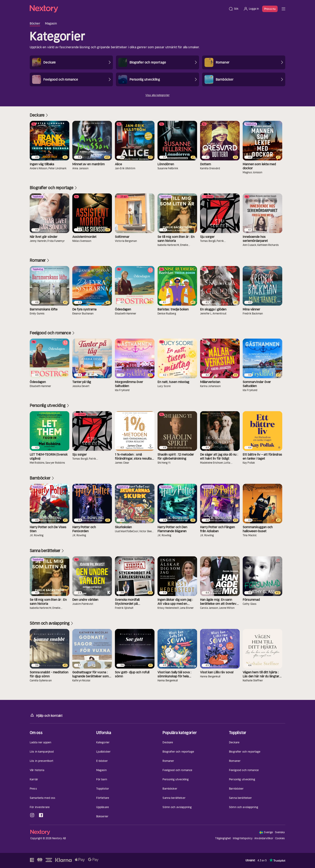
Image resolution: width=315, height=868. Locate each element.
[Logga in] (251, 9)
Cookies (280, 838)
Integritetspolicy (243, 838)
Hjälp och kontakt (46, 715)
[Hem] (128, 9)
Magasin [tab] (51, 23)
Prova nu (270, 9)
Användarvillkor (264, 838)
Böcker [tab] (35, 23)
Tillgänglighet (223, 838)
